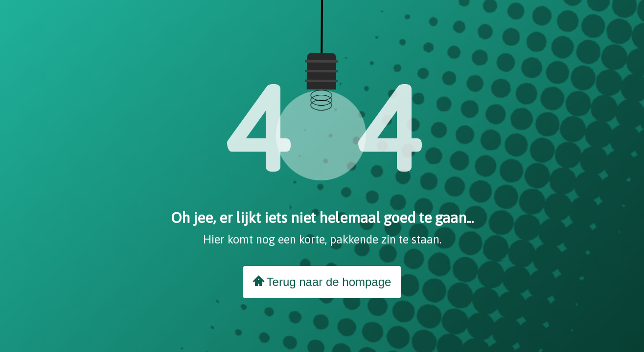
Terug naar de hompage (322, 282)
